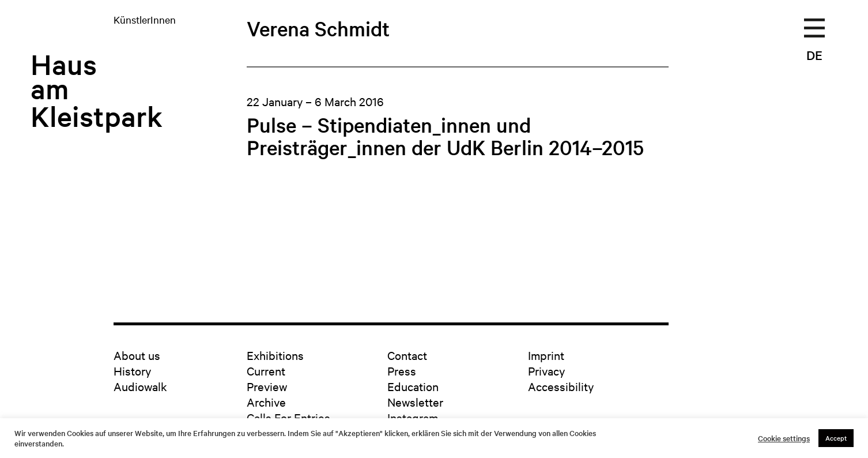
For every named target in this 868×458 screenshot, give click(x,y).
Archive (266, 402)
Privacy (546, 371)
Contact (407, 355)
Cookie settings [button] (784, 438)
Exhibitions (275, 355)
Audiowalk (140, 386)
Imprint (546, 355)
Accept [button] (836, 438)
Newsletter (415, 402)
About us (137, 355)
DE (814, 55)
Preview (267, 386)
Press (402, 371)
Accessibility (561, 386)
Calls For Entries (288, 417)
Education (413, 386)
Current (266, 371)
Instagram (413, 417)
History (132, 371)
